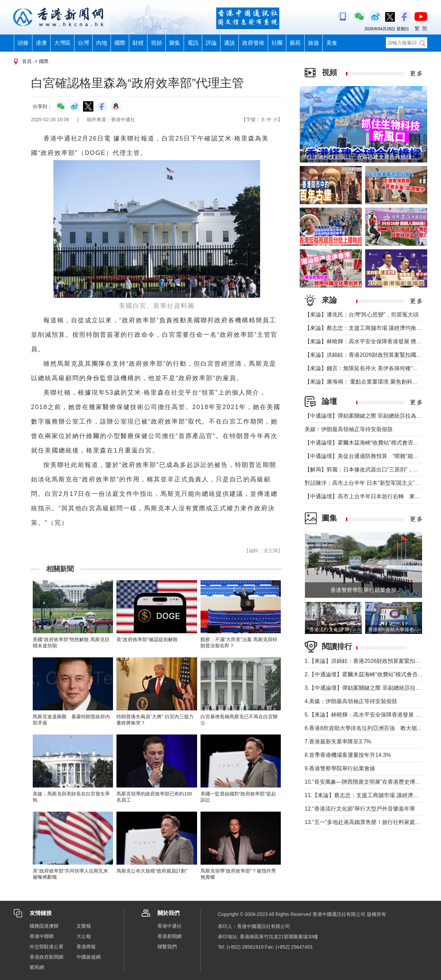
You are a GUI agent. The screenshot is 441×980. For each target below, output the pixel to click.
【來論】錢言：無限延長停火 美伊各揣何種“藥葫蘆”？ (371, 368)
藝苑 (295, 43)
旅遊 (314, 43)
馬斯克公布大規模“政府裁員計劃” (152, 871)
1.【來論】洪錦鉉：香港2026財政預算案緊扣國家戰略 (371, 661)
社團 (277, 43)
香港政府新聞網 (47, 957)
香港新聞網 (170, 936)
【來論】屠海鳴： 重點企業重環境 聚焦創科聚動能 (367, 382)
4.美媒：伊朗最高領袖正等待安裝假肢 (351, 701)
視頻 (156, 43)
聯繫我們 (167, 947)
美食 (332, 43)
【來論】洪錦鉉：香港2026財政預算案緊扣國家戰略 (369, 355)
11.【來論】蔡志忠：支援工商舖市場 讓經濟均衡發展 (370, 795)
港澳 (41, 43)
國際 (120, 43)
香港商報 (86, 947)
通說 (229, 43)
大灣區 (62, 43)
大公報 (84, 936)
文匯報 (84, 926)
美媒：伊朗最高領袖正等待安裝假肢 (349, 429)
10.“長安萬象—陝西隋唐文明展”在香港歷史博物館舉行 (371, 782)
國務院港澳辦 (44, 926)
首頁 (27, 61)
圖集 (175, 43)
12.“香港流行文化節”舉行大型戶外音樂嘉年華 (360, 809)
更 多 (416, 74)
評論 (211, 43)
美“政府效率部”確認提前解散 (147, 639)
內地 (102, 43)
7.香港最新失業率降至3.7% (338, 742)
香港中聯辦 (42, 936)
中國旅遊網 (89, 957)
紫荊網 (37, 967)
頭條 (23, 43)
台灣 (83, 43)
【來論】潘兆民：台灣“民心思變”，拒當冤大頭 (362, 315)
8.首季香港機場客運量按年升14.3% (348, 755)
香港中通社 (170, 926)
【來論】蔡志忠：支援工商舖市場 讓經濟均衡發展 (366, 328)
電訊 (193, 43)
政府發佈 (253, 43)
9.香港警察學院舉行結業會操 (340, 768)
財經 (138, 43)
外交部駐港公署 (47, 947)
